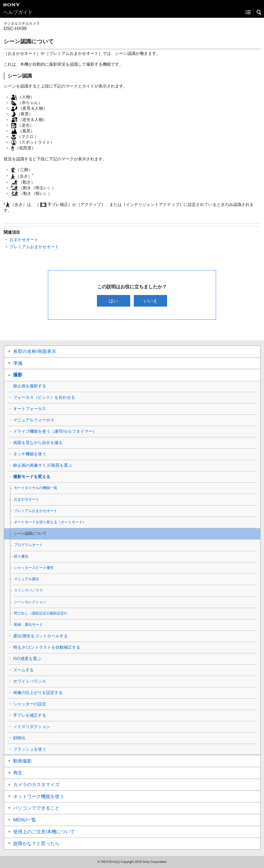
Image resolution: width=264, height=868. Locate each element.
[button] (259, 12)
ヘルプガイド (18, 12)
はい (113, 301)
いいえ (151, 301)
